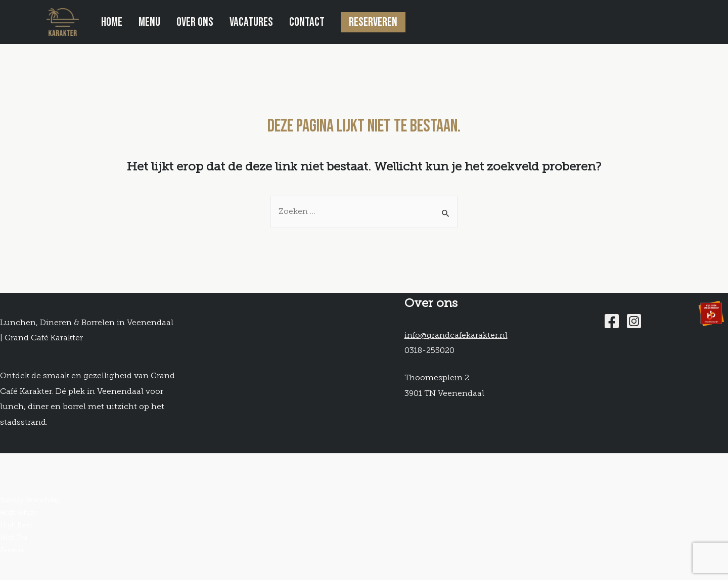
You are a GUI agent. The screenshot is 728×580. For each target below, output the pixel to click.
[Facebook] (612, 321)
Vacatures (251, 22)
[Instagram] (634, 321)
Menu (149, 22)
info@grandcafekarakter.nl (456, 336)
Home (112, 22)
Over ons (195, 22)
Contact (307, 22)
